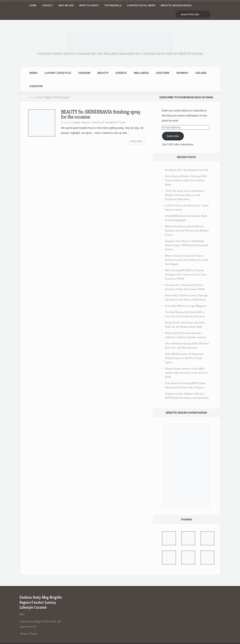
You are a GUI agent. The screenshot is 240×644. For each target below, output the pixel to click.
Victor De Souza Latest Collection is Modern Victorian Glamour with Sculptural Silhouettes (185, 195)
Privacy (24, 634)
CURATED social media (141, 5)
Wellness (141, 73)
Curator (36, 86)
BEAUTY (103, 73)
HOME (33, 5)
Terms (34, 634)
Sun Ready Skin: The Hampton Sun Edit (187, 170)
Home (31, 97)
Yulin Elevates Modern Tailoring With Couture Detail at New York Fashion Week (186, 180)
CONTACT (48, 5)
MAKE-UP (98, 123)
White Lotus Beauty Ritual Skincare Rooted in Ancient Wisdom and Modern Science (187, 231)
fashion (84, 73)
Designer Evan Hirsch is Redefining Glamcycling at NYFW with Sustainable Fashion (187, 245)
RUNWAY (183, 73)
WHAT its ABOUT (89, 5)
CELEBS (201, 73)
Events (121, 73)
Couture (163, 73)
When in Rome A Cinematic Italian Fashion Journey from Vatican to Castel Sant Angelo (187, 260)
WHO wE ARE (66, 5)
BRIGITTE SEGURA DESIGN (176, 5)
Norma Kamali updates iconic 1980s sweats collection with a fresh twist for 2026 (186, 373)
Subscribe (173, 136)
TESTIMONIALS (113, 5)
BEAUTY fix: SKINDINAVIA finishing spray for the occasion (101, 114)
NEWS (34, 73)
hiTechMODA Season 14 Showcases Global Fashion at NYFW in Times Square (184, 358)
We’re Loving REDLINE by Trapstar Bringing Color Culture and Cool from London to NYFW (186, 274)
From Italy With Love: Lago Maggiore (186, 306)
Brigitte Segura (81, 123)
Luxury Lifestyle (58, 73)
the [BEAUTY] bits (115, 123)
